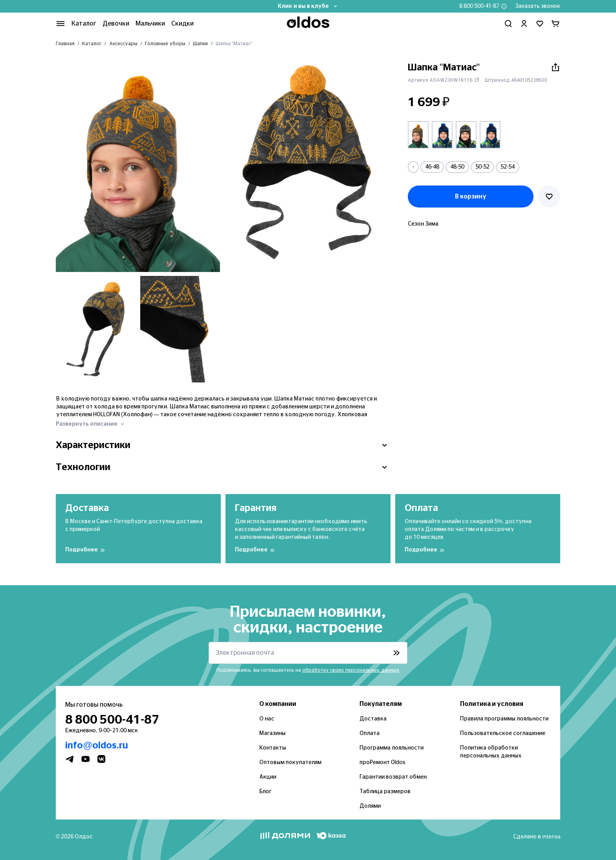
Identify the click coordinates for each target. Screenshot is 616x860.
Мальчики (150, 24)
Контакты (273, 748)
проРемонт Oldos (382, 763)
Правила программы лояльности (504, 719)
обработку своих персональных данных (351, 670)
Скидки (182, 24)
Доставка (373, 719)
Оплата (369, 733)
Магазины (272, 733)
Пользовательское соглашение (503, 733)
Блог (265, 792)
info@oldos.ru (97, 746)
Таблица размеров (385, 792)
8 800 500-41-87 (479, 6)
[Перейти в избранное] (540, 24)
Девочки (116, 24)
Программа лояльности (391, 748)
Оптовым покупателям (290, 763)
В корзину (471, 197)
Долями (370, 806)
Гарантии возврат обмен (393, 777)
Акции (268, 777)
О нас (267, 719)
